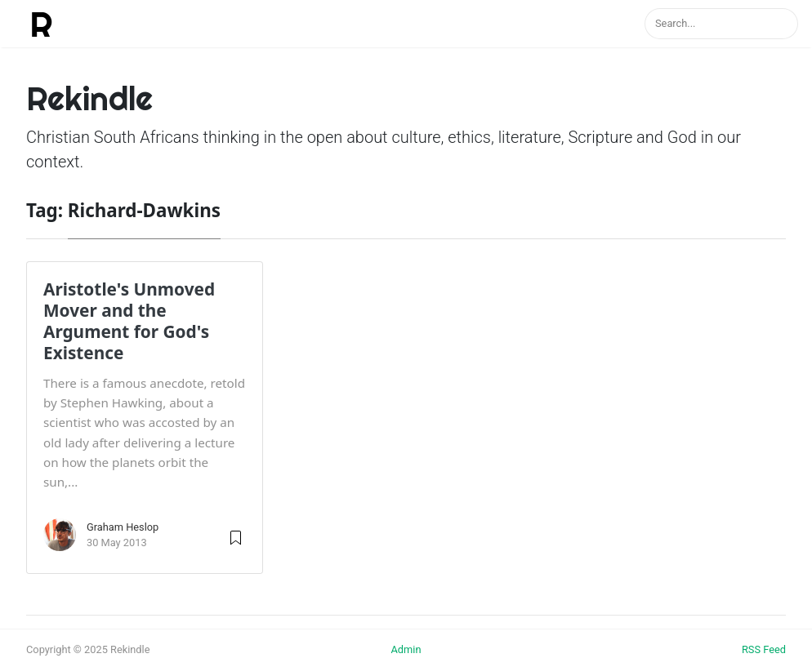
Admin (406, 649)
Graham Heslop (123, 527)
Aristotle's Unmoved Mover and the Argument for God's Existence (129, 321)
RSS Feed (764, 649)
